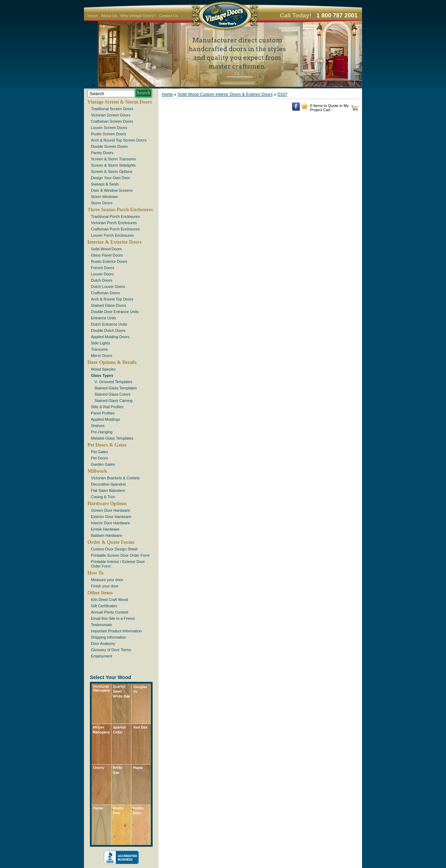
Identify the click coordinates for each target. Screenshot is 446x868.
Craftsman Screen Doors (112, 121)
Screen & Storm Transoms (113, 159)
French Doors (103, 268)
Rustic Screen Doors (109, 134)
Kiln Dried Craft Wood (109, 600)
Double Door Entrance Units (115, 312)
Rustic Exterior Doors (109, 261)
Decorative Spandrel (108, 484)
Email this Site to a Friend (113, 618)
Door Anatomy (103, 644)
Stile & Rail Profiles (107, 407)
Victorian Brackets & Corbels (115, 478)
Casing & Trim (103, 497)
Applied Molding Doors (110, 337)
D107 (282, 94)
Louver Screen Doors (109, 128)
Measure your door (107, 580)
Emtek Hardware (105, 529)
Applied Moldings (106, 419)
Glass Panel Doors (107, 255)
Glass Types (102, 375)
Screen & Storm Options (112, 172)
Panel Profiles (103, 413)
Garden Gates (103, 464)
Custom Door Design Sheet (114, 549)
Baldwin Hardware (106, 535)
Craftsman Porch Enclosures (115, 229)
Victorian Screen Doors (111, 115)
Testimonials (102, 625)
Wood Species (103, 369)
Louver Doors (102, 274)
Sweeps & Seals (105, 184)
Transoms (99, 349)
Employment (102, 656)
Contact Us (168, 16)
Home (93, 16)
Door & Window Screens (112, 190)
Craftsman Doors (105, 293)
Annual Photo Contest (110, 612)
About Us (109, 16)
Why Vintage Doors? (138, 16)
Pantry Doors (102, 153)
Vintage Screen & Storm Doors (120, 102)
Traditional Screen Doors (112, 109)
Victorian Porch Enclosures (114, 223)
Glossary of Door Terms (111, 650)
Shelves (98, 426)
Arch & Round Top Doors (112, 299)
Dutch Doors (102, 280)
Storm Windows (104, 197)
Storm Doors (102, 203)
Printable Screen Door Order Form (120, 555)
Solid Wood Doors (106, 249)
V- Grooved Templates (113, 382)
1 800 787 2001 (337, 16)
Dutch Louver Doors (108, 287)
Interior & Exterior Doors (114, 242)
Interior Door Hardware (110, 523)
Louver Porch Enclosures (112, 235)
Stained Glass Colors (112, 394)
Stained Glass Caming (113, 401)
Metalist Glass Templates (112, 438)
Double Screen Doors (109, 146)
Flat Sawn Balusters (108, 490)
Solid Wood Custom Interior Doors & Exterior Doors (225, 94)
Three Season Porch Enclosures (120, 210)
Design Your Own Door (110, 178)
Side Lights (100, 343)
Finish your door (105, 586)
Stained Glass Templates (116, 388)
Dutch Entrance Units (109, 324)
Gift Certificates (104, 606)
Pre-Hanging (102, 432)
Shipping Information (109, 637)
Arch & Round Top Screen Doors (119, 140)
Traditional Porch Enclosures (115, 216)
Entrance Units (103, 318)
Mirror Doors (102, 356)
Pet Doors (99, 458)
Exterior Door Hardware (111, 517)
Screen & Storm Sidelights (113, 165)
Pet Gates (99, 452)
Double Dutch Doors (108, 330)
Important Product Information (116, 631)
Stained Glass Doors (109, 305)
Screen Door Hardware (111, 510)
